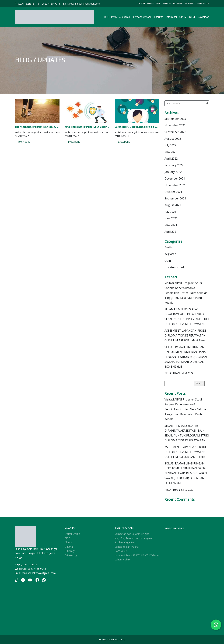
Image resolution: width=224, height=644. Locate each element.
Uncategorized (174, 267)
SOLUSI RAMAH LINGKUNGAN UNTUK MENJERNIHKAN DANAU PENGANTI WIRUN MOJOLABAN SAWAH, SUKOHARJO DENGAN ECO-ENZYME (186, 357)
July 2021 (170, 212)
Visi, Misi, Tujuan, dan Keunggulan (134, 538)
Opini (168, 261)
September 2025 (175, 119)
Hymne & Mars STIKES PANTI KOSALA (137, 555)
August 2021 (173, 205)
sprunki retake (16, 622)
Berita (169, 247)
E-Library (190, 3)
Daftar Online (146, 3)
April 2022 (171, 159)
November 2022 (175, 125)
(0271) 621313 (25, 4)
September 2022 (175, 132)
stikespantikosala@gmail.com (82, 4)
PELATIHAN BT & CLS (179, 373)
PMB (114, 17)
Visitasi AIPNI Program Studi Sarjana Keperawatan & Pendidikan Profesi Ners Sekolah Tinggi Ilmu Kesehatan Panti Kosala (186, 293)
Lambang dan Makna (127, 547)
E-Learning (203, 3)
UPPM (183, 17)
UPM (192, 17)
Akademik (125, 17)
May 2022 (171, 152)
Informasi (171, 17)
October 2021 (173, 192)
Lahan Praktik (122, 559)
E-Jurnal (178, 3)
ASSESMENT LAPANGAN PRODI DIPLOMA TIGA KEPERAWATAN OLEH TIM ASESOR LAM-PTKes (185, 335)
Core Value (121, 551)
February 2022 (174, 165)
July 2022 (170, 145)
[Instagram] (23, 580)
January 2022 (173, 172)
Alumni (167, 3)
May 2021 (171, 225)
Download (203, 17)
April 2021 (171, 232)
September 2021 (175, 198)
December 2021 (175, 178)
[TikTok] (17, 580)
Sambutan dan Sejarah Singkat (132, 534)
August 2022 (173, 139)
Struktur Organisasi (125, 542)
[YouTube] (30, 580)
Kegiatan (170, 254)
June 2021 (171, 218)
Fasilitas (159, 17)
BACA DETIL (24, 142)
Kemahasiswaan (142, 17)
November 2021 (175, 185)
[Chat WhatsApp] (216, 625)
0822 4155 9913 (51, 4)
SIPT (158, 3)
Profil (106, 17)
